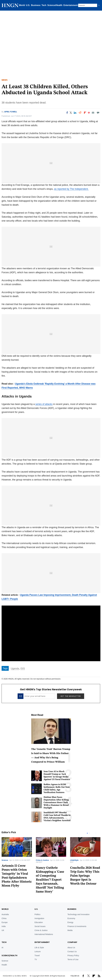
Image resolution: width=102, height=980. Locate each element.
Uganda (15, 668)
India (4, 926)
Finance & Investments (77, 926)
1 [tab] (87, 833)
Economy (71, 918)
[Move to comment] (98, 113)
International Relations (44, 934)
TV (36, 959)
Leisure (38, 952)
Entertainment (71, 5)
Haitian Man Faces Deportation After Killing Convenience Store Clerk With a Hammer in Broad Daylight (56, 803)
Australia (5, 914)
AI (2, 948)
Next (98, 833)
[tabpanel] (51, 866)
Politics (37, 914)
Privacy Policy (73, 955)
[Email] (93, 113)
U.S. (28, 5)
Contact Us (72, 952)
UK (3, 930)
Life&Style (74, 860)
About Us (71, 948)
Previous (93, 833)
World (22, 5)
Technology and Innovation (79, 914)
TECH (4, 942)
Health (4, 965)
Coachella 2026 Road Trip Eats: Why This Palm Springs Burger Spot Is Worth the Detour (85, 876)
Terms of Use (73, 959)
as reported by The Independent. (71, 189)
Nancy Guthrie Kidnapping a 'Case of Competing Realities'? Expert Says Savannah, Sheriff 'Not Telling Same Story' (50, 880)
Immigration (39, 918)
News (5, 80)
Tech (44, 5)
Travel (37, 955)
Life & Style (39, 948)
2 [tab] (89, 833)
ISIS (23, 668)
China (4, 918)
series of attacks (44, 404)
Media (70, 930)
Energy (70, 922)
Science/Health (55, 5)
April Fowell (11, 112)
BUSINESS (72, 909)
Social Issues (40, 926)
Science (5, 860)
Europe (5, 922)
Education (39, 922)
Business (36, 5)
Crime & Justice (42, 860)
